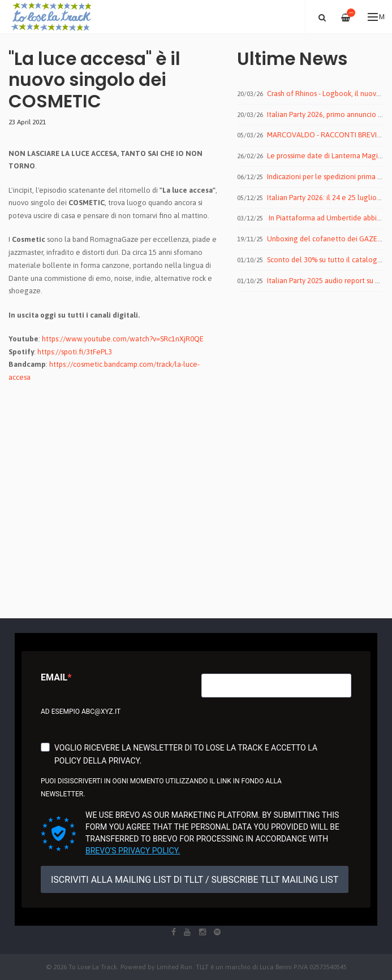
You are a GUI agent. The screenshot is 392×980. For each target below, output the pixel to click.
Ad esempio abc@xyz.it (81, 712)
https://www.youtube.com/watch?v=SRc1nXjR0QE (123, 339)
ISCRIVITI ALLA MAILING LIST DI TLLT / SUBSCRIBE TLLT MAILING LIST (195, 880)
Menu (376, 17)
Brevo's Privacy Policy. (133, 851)
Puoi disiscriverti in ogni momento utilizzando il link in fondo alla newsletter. (161, 788)
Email (54, 677)
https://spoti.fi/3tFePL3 (75, 352)
